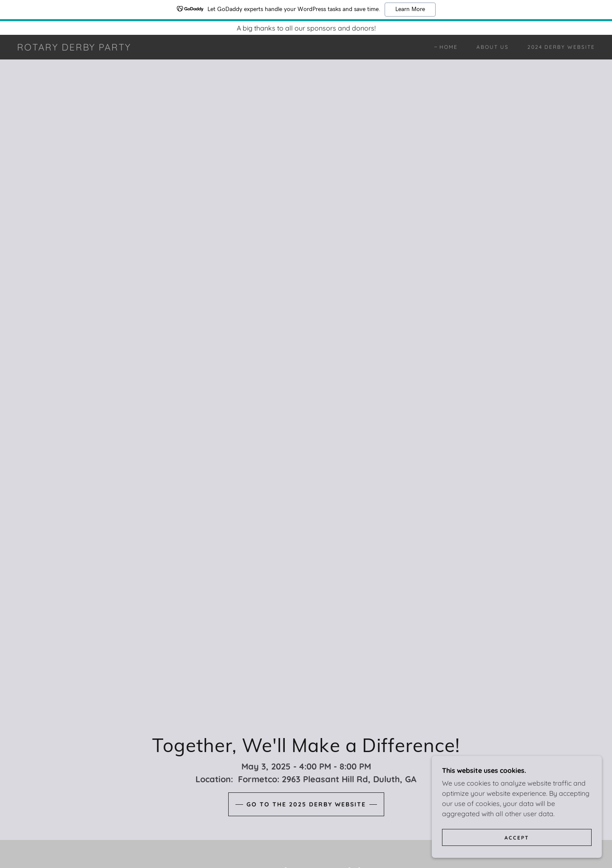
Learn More (410, 9)
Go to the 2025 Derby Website (306, 804)
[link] (74, 48)
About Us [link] (493, 47)
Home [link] (449, 47)
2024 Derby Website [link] (561, 47)
